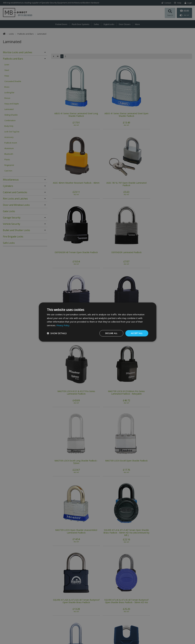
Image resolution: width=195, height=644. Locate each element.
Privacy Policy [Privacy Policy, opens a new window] (63, 325)
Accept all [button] (136, 333)
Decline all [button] (110, 333)
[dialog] (98, 322)
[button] (57, 333)
